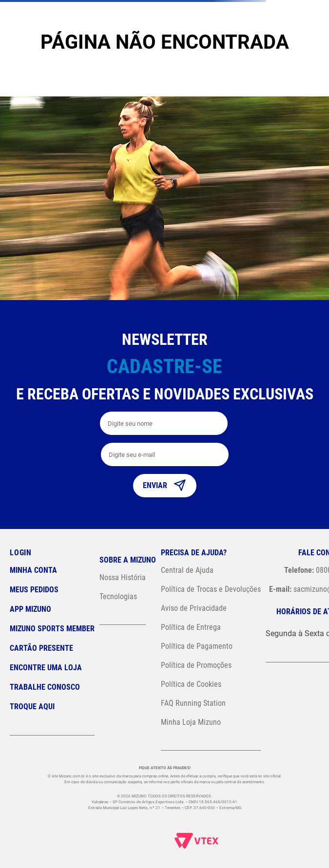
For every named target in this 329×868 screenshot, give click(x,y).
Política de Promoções (196, 665)
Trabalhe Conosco (45, 687)
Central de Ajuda (187, 570)
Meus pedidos (34, 590)
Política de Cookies (191, 684)
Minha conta (33, 570)
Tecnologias (118, 596)
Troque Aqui (32, 707)
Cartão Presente (41, 648)
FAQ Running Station (193, 703)
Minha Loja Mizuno (191, 722)
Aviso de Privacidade (194, 608)
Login (21, 553)
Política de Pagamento (197, 646)
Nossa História (123, 577)
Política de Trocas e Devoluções (211, 589)
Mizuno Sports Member (52, 629)
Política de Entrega (191, 627)
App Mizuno (30, 609)
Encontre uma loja (46, 668)
